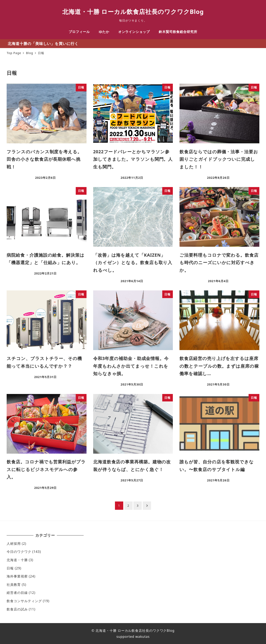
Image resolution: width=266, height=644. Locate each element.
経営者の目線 (17, 593)
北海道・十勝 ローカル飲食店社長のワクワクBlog (133, 11)
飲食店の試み (17, 609)
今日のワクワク (19, 552)
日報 (10, 568)
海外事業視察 (17, 576)
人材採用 (14, 544)
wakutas (142, 637)
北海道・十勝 (17, 560)
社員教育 (14, 585)
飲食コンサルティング (24, 601)
